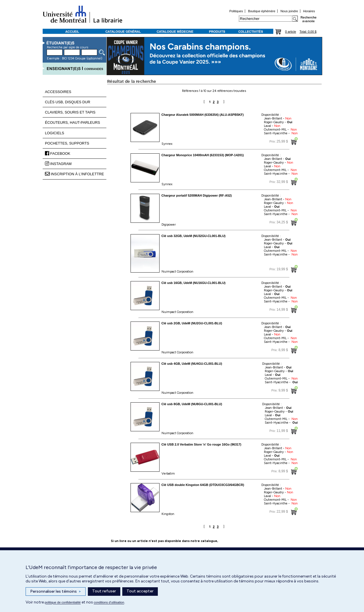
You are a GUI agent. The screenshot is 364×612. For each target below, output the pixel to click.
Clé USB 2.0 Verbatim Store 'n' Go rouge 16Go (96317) (201, 444)
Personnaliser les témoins (56, 592)
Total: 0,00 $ (308, 32)
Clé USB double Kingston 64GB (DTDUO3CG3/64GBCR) (203, 485)
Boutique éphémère (262, 11)
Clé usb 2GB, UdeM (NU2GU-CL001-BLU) (192, 323)
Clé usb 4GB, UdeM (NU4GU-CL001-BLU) (192, 364)
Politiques (236, 11)
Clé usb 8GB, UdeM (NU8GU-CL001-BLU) (192, 404)
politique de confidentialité (63, 602)
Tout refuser (104, 591)
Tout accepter (140, 591)
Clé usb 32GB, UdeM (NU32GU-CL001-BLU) (194, 236)
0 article (291, 32)
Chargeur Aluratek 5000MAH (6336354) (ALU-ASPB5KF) (203, 115)
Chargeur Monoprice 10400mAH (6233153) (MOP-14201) (203, 155)
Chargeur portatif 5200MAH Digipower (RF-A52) (197, 195)
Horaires (309, 11)
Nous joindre (289, 11)
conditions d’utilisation (109, 602)
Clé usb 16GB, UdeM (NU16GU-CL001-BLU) (194, 283)
